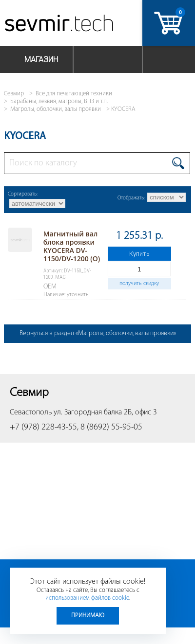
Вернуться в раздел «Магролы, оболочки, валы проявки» (98, 333)
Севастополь (31, 412)
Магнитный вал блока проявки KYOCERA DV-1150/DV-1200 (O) (72, 246)
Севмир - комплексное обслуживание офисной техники (60, 26)
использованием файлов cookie (87, 598)
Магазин (41, 60)
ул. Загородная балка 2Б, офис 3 (105, 412)
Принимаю (88, 616)
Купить (139, 254)
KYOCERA (123, 109)
